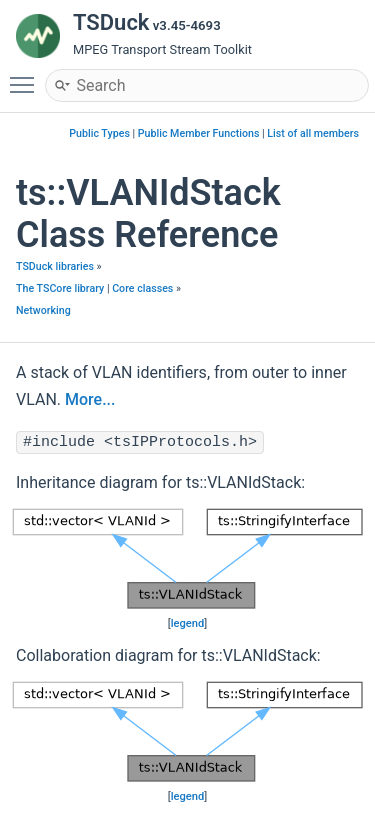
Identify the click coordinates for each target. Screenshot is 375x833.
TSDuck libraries (55, 266)
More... (90, 399)
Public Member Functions (199, 133)
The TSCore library (60, 288)
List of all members (313, 133)
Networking (43, 310)
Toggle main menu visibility (27, 76)
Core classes (142, 288)
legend (188, 623)
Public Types (99, 133)
